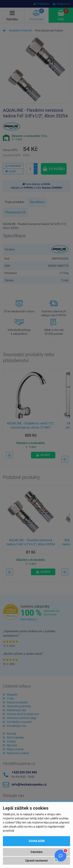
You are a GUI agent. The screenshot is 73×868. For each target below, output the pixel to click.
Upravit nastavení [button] (36, 861)
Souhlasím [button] (37, 841)
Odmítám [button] (37, 852)
